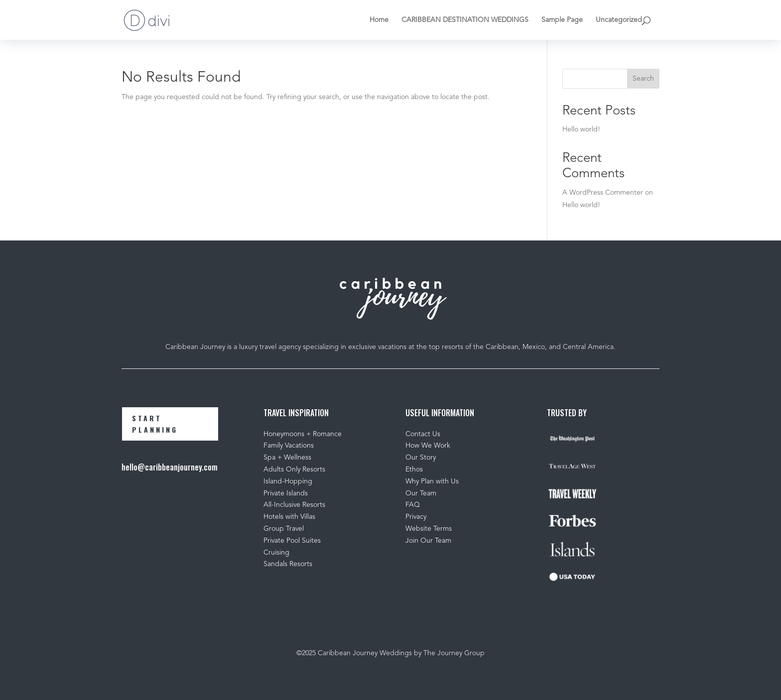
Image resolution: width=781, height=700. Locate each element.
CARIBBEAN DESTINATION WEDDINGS (465, 20)
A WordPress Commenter (603, 193)
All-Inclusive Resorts (294, 505)
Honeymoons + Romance (303, 434)
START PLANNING (155, 424)
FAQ (413, 505)
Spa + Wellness (287, 458)
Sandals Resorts (288, 564)
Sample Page (562, 20)
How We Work (428, 446)
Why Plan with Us (432, 481)
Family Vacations (289, 446)
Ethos (414, 469)
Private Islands (286, 493)
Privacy (416, 517)
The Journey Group (454, 653)
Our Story (421, 458)
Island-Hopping (288, 481)
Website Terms (429, 529)
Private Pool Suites (292, 541)
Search (643, 79)
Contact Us (423, 434)
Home (379, 20)
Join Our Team (428, 541)
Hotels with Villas (289, 517)
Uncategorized (619, 20)
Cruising (276, 553)
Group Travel (284, 529)
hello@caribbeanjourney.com (170, 467)
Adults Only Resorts (294, 469)
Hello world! (581, 129)
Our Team (422, 493)
